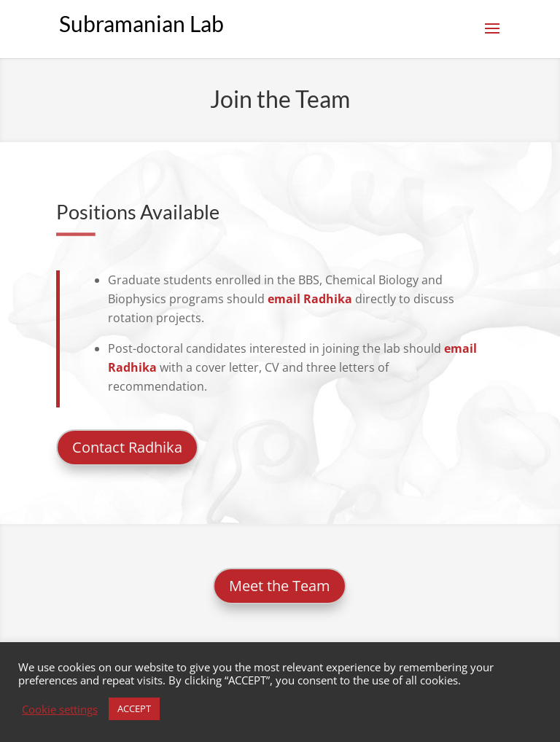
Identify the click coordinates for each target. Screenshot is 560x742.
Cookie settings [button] (60, 709)
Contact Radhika (127, 447)
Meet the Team (280, 586)
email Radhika (310, 299)
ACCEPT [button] (134, 708)
